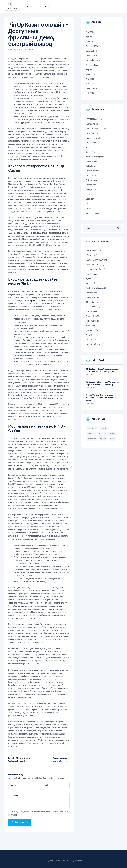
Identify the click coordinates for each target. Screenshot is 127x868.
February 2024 (92, 46)
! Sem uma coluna (94, 124)
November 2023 (93, 60)
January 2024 (92, 51)
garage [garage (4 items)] (101, 434)
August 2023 (91, 74)
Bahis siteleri (92, 161)
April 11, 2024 (22, 50)
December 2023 (93, 56)
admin (31, 50)
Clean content (92, 171)
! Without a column (94, 133)
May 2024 (90, 32)
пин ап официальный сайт (35, 301)
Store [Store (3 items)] (112, 439)
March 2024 (91, 42)
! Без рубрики (92, 143)
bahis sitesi (91, 166)
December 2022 (93, 88)
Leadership (91, 199)
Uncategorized (93, 213)
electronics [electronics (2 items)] (92, 428)
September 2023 (93, 70)
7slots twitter (92, 152)
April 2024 (90, 37)
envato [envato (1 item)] (104, 428)
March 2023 (91, 84)
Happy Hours (63, 861)
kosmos (90, 194)
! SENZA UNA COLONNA (96, 129)
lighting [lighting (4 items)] (111, 434)
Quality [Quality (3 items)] (103, 439)
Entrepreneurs (92, 180)
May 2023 (90, 79)
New (88, 204)
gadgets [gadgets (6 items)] (91, 434)
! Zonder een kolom (94, 138)
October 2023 (92, 65)
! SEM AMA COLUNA (94, 119)
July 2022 (90, 93)
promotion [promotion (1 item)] (92, 439)
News (10, 50)
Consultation (92, 175)
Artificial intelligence (95, 157)
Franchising (91, 185)
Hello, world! (91, 190)
